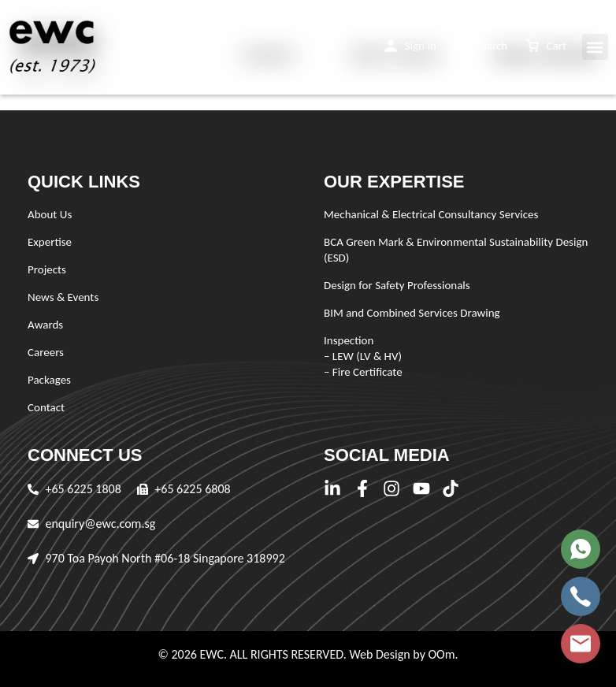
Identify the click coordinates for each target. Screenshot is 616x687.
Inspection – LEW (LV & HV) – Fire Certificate (363, 356)
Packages (49, 380)
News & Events (63, 297)
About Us (50, 214)
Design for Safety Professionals (397, 285)
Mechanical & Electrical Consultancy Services (431, 214)
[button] (410, 46)
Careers (46, 352)
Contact (46, 407)
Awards (45, 325)
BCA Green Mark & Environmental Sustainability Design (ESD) (456, 250)
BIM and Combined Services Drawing (412, 313)
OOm (441, 654)
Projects (47, 269)
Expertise (50, 242)
